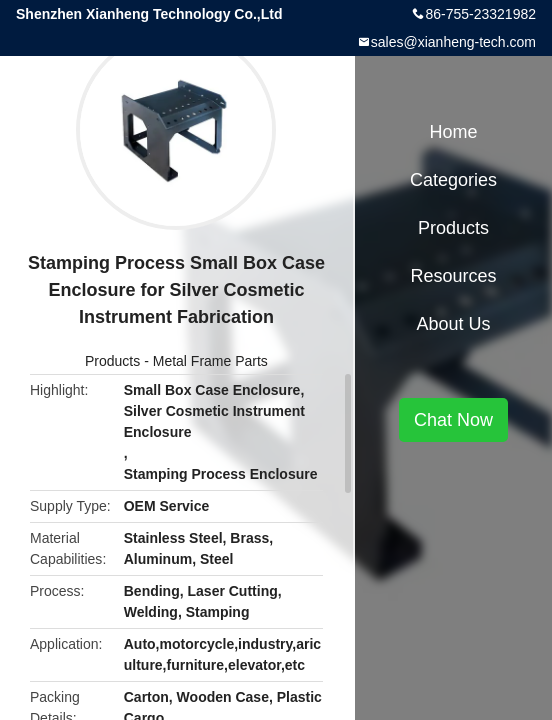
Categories (453, 180)
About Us (453, 324)
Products (112, 361)
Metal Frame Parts (210, 361)
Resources (453, 276)
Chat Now (453, 420)
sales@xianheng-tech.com (453, 42)
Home (453, 132)
